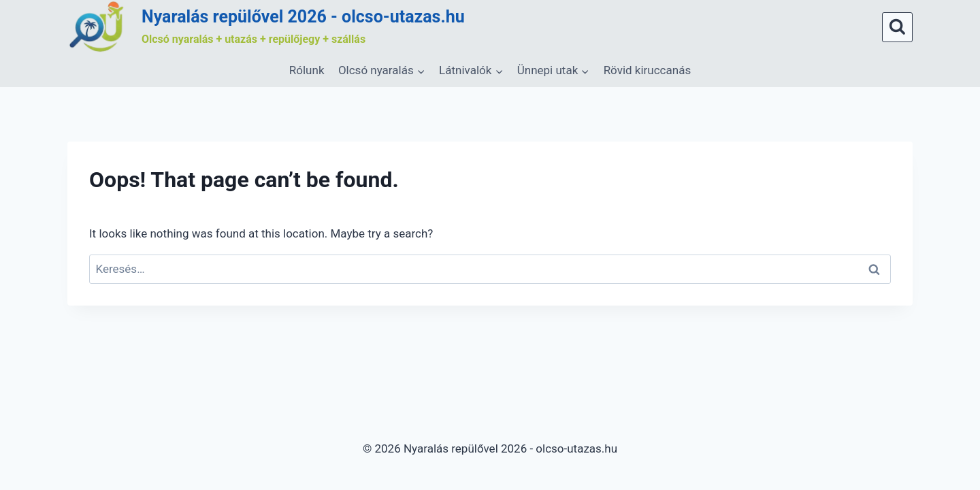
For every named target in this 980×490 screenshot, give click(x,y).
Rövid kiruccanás (648, 70)
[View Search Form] (897, 28)
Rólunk (307, 70)
